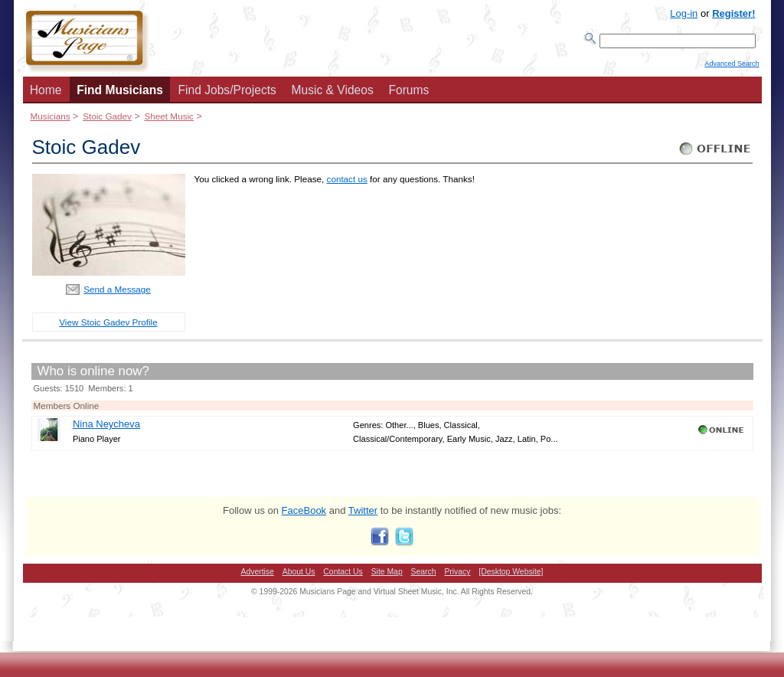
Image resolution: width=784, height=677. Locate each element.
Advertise (258, 576)
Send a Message (117, 294)
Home (46, 95)
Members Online (67, 410)
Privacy (457, 576)
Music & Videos (333, 95)
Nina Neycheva (106, 428)
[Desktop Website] (511, 576)
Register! (733, 13)
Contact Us (343, 576)
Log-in (684, 13)
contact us (347, 183)
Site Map (387, 576)
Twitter (363, 515)
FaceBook (304, 515)
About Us (299, 576)
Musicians (51, 121)
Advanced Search (732, 70)
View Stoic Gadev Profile (108, 327)
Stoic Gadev (107, 121)
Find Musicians (120, 95)
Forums (408, 95)
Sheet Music (168, 121)
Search (424, 576)
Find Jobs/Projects (227, 95)
